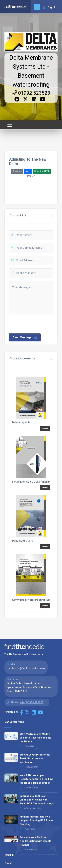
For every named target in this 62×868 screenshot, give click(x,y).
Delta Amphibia (21, 423)
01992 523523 (31, 93)
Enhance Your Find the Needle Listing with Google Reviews (35, 841)
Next (28, 171)
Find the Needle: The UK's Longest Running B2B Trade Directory (36, 820)
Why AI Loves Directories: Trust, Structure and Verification (35, 758)
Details (45, 428)
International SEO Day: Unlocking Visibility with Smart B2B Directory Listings (37, 800)
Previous (17, 171)
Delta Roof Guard (23, 541)
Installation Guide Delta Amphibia (32, 482)
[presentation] (33, 324)
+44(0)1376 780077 (32, 702)
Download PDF (42, 171)
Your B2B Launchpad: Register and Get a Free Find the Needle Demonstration (36, 779)
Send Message (25, 337)
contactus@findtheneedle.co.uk (26, 668)
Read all (12, 855)
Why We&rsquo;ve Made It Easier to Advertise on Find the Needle (35, 738)
